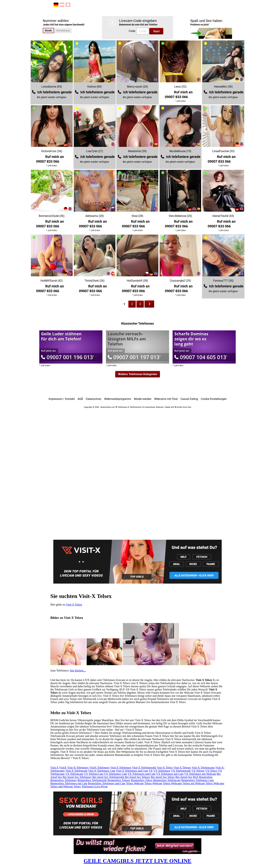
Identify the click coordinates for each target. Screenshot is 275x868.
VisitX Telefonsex (99, 768)
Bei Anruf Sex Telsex (163, 777)
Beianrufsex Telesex (119, 780)
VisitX (63, 768)
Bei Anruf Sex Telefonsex (77, 777)
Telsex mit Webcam (194, 783)
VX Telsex (211, 771)
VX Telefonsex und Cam (142, 774)
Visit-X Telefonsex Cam (102, 771)
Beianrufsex (206, 777)
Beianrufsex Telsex (142, 780)
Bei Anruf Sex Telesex (137, 777)
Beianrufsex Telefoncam (167, 780)
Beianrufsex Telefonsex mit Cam (69, 783)
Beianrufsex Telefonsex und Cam (107, 783)
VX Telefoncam (74, 774)
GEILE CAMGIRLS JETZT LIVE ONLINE (138, 861)
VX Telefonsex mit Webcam (200, 774)
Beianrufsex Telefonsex (64, 780)
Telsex (77, 786)
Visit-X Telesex (182, 768)
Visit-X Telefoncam (76, 771)
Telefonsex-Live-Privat (95, 786)
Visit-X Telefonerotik (144, 768)
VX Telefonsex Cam (115, 774)
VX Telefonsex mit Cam (170, 774)
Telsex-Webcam (153, 783)
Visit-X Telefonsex (121, 768)
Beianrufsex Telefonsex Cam (197, 780)
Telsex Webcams (215, 783)
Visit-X (54, 768)
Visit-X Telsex (74, 605)
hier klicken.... (78, 671)
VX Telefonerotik (181, 771)
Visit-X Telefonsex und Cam (132, 771)
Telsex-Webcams (172, 783)
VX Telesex (198, 771)
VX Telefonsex (162, 771)
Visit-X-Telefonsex (78, 768)
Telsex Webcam (135, 783)
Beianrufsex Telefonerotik (92, 780)
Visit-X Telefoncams (203, 768)
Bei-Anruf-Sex (184, 777)
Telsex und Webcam (62, 786)
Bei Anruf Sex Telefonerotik (108, 777)
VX (151, 771)
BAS (195, 777)
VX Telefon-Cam (94, 774)
